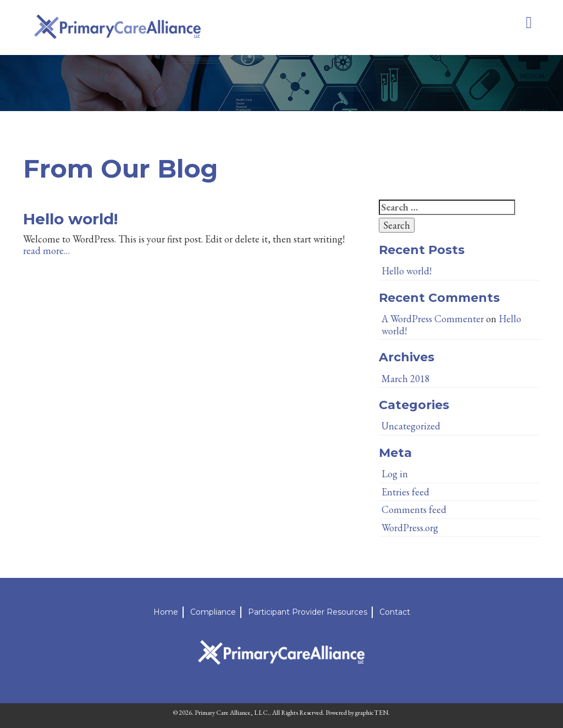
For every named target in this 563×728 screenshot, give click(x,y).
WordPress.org (410, 528)
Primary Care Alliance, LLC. (232, 713)
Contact (395, 612)
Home (166, 612)
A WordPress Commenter (433, 319)
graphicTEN (372, 713)
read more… (46, 250)
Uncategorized (411, 426)
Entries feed (405, 492)
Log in (395, 474)
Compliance (213, 612)
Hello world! (70, 219)
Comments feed (414, 509)
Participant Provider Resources (308, 612)
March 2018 (406, 379)
